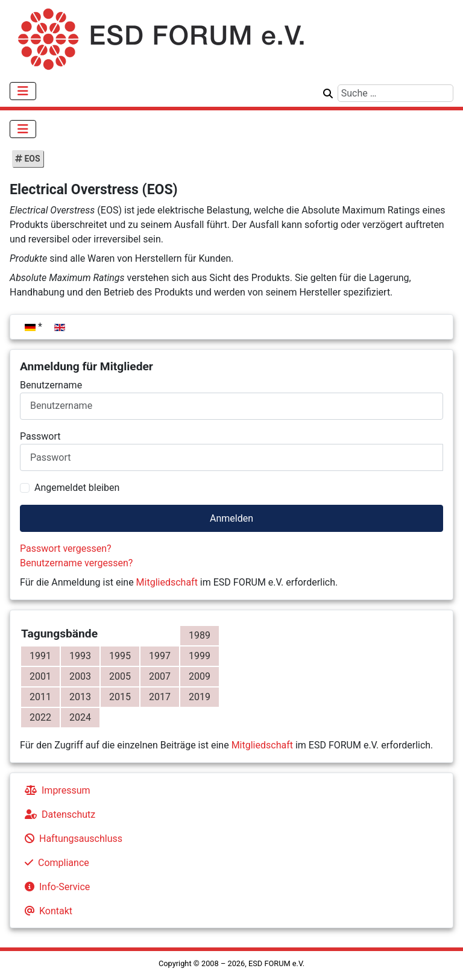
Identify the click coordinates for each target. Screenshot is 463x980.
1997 (160, 656)
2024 (80, 717)
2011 (40, 697)
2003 (80, 676)
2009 (200, 676)
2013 (80, 697)
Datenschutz (58, 814)
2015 (120, 697)
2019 (200, 697)
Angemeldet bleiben (77, 488)
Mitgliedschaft (167, 582)
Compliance (55, 863)
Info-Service (55, 887)
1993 (80, 656)
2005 (120, 676)
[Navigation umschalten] (23, 91)
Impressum (55, 790)
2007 (160, 676)
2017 (160, 697)
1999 (200, 656)
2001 (40, 676)
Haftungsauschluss (71, 839)
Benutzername (51, 385)
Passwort (40, 436)
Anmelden (231, 518)
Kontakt (46, 911)
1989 (200, 635)
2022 (40, 717)
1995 (120, 656)
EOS (31, 159)
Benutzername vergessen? (76, 563)
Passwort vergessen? (66, 548)
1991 (40, 656)
